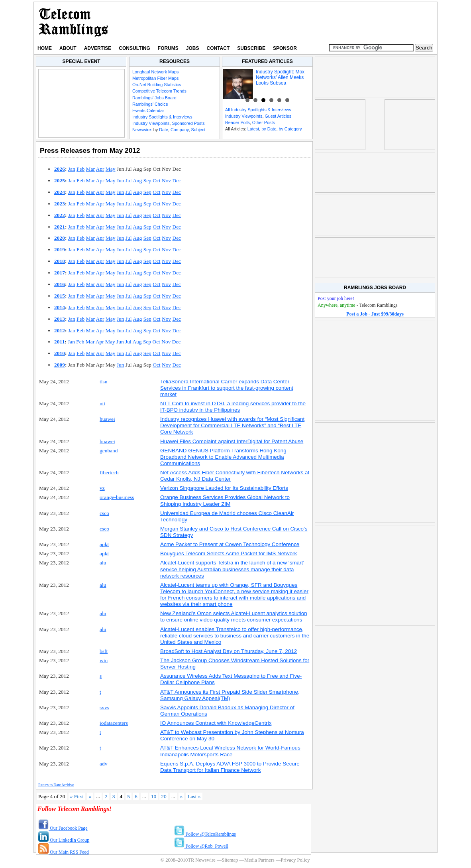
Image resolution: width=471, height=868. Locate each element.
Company (180, 130)
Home (45, 48)
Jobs (193, 48)
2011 (59, 342)
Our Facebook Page (63, 828)
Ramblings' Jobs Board (154, 98)
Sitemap (230, 860)
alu (103, 563)
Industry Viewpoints (151, 123)
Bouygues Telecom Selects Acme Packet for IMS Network (229, 553)
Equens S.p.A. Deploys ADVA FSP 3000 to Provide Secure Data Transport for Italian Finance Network (230, 767)
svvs (104, 707)
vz (102, 488)
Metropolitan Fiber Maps (155, 78)
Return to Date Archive (56, 785)
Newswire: (142, 130)
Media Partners (259, 860)
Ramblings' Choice (150, 104)
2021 (60, 227)
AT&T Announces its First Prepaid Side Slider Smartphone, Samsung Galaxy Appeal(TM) (230, 695)
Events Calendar (148, 110)
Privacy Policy (295, 860)
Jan (72, 169)
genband (109, 451)
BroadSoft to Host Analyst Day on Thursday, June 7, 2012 (229, 651)
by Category (290, 129)
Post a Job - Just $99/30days (375, 314)
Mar (90, 169)
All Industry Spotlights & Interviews (258, 110)
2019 (60, 250)
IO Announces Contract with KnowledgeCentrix (216, 723)
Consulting (134, 48)
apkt (104, 544)
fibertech (109, 472)
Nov (166, 181)
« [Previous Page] (90, 796)
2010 (60, 353)
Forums (168, 48)
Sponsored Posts (188, 123)
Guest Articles (278, 116)
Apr (100, 169)
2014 (60, 307)
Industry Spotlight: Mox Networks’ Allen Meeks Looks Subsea (280, 77)
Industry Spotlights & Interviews (162, 117)
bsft (104, 651)
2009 (60, 365)
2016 (60, 284)
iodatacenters (114, 723)
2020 (60, 238)
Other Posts (264, 122)
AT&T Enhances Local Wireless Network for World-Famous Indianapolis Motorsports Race (230, 751)
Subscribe (251, 48)
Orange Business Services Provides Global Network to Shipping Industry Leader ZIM (225, 500)
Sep (147, 181)
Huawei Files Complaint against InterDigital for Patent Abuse (232, 441)
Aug (137, 181)
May (111, 169)
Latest (253, 129)
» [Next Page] (182, 796)
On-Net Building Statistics (157, 85)
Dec (177, 181)
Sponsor (285, 48)
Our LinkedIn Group (64, 840)
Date (164, 130)
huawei (107, 419)
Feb (80, 169)
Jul (129, 181)
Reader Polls (237, 122)
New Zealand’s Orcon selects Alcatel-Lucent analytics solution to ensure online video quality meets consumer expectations (234, 616)
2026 (60, 169)
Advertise (98, 48)
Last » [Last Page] (194, 796)
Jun (121, 181)
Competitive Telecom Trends (159, 91)
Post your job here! (336, 298)
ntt (102, 403)
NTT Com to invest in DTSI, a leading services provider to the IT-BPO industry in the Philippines (233, 407)
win (104, 660)
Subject (198, 130)
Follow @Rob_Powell (201, 846)
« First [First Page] (77, 796)
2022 (60, 215)
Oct (156, 181)
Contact (218, 48)
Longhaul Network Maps (155, 72)
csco (104, 513)
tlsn (103, 382)
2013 (60, 319)
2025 (60, 181)
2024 (60, 192)
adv (103, 764)
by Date (269, 129)
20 (164, 796)
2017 (60, 273)
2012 (60, 330)
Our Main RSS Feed (64, 852)
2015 (60, 296)
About (68, 48)
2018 (60, 261)
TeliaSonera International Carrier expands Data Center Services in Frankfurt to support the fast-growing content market (227, 388)
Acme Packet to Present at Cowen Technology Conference (230, 544)
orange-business (117, 497)
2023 (60, 204)
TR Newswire (74, 22)
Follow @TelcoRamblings (205, 834)
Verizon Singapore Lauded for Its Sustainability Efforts (224, 488)
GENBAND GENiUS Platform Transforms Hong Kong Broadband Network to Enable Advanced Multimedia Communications (223, 457)
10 (154, 796)
